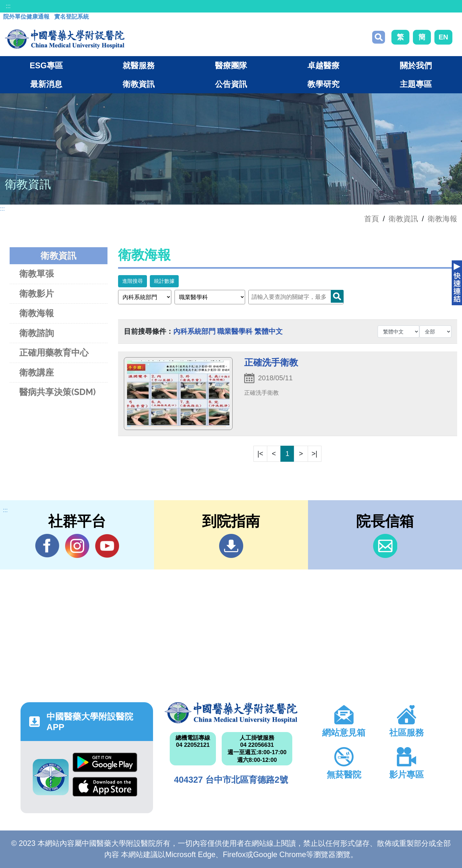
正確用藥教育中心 (54, 353)
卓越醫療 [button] (323, 65)
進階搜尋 (133, 281)
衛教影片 (37, 294)
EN (443, 37)
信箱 (385, 546)
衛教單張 (37, 274)
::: (8, 6)
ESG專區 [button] (46, 65)
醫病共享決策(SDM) (57, 392)
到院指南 (231, 546)
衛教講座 (37, 372)
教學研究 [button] (323, 84)
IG (77, 546)
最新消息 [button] (46, 84)
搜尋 (379, 37)
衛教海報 (442, 219)
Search (337, 296)
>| (314, 454)
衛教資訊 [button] (139, 84)
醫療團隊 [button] (231, 65)
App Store (105, 787)
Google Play (105, 762)
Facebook (47, 546)
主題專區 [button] (416, 84)
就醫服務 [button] (139, 65)
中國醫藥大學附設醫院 (231, 713)
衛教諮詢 (37, 333)
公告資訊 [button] (231, 84)
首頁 (372, 219)
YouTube (107, 546)
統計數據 (164, 281)
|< (260, 454)
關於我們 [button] (416, 65)
